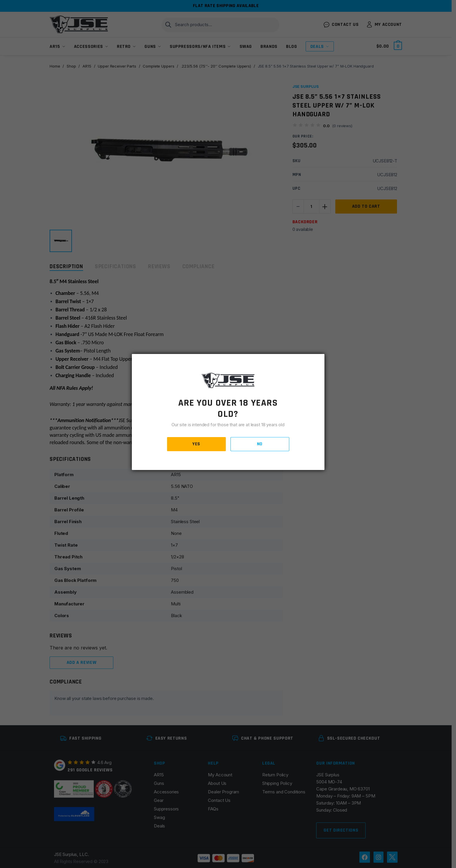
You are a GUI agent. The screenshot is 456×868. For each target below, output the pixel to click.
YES (196, 444)
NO (260, 444)
